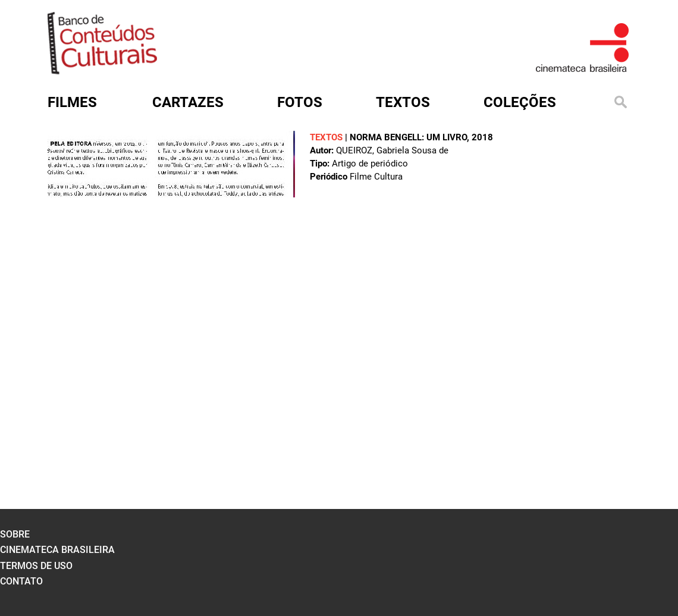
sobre (15, 534)
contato (21, 581)
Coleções (520, 102)
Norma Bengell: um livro (408, 137)
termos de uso (36, 566)
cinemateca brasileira (57, 550)
